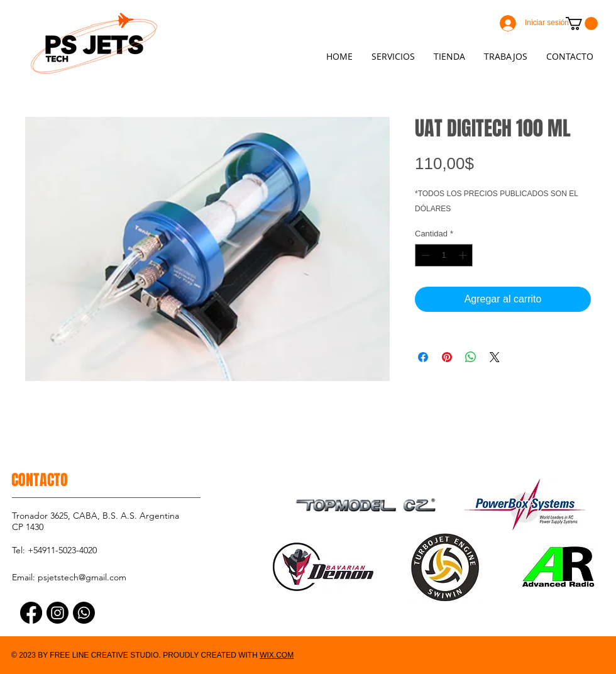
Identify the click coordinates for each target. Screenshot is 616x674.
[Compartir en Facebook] (423, 357)
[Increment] (464, 255)
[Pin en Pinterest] (447, 357)
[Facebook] (31, 613)
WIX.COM (277, 655)
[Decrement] (424, 255)
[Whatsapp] (84, 613)
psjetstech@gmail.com (82, 577)
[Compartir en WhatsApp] (471, 357)
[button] (582, 24)
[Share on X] (495, 357)
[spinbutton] (444, 255)
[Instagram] (58, 613)
